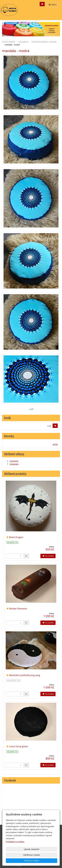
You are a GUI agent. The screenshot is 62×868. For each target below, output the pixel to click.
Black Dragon (16, 537)
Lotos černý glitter (19, 746)
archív (55, 444)
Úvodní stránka (9, 42)
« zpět (31, 409)
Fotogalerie (23, 42)
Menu (52, 5)
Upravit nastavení (32, 849)
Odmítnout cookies (32, 855)
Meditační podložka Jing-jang (25, 675)
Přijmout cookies (32, 861)
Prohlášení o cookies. (15, 842)
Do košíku (48, 556)
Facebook (14, 461)
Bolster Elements (18, 609)
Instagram (14, 464)
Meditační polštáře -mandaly (44, 42)
